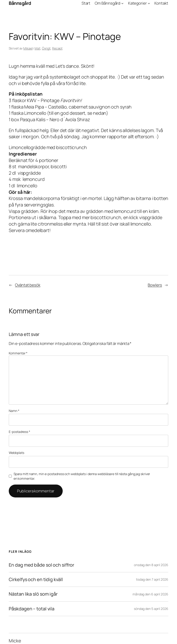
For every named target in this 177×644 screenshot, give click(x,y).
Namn (14, 411)
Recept (57, 48)
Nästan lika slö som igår (33, 594)
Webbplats (16, 453)
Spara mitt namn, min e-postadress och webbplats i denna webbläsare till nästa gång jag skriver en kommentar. (82, 476)
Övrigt (46, 48)
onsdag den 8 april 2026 (151, 565)
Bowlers (155, 285)
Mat (37, 48)
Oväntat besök (28, 285)
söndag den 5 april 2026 (151, 609)
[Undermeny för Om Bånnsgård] (122, 3)
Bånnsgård (20, 3)
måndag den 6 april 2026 (150, 594)
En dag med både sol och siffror (41, 565)
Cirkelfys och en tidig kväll (36, 579)
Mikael (28, 48)
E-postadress (19, 432)
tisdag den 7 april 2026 (152, 579)
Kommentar (18, 353)
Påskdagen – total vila (32, 609)
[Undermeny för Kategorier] (149, 3)
